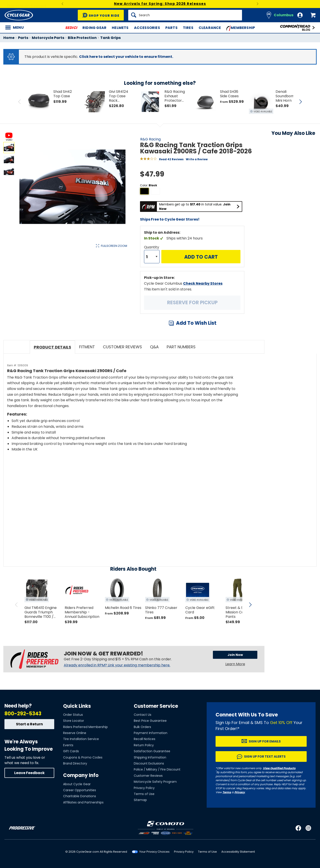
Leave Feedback (29, 773)
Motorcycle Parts (48, 38)
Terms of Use (144, 794)
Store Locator (74, 721)
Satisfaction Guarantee (152, 751)
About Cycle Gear (77, 784)
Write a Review (197, 159)
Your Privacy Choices (154, 852)
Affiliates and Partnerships (83, 802)
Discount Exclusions (149, 763)
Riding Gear (94, 28)
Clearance (210, 28)
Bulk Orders (142, 727)
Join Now (235, 655)
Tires (188, 28)
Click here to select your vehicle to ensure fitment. (126, 57)
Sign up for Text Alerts (265, 756)
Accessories (147, 28)
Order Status (73, 715)
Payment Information (151, 733)
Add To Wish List (196, 323)
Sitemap (140, 800)
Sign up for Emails (265, 741)
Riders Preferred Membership (85, 727)
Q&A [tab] (154, 347)
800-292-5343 (23, 714)
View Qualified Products (279, 768)
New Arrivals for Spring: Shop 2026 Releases (160, 4)
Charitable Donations (80, 796)
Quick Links (77, 706)
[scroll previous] (16, 605)
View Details (72, 293)
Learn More (235, 664)
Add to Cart (201, 257)
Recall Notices (145, 739)
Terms (227, 792)
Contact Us (143, 715)
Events (68, 745)
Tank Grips (110, 38)
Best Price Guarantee (150, 721)
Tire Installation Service (81, 739)
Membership (241, 28)
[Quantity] (152, 257)
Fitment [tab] (87, 347)
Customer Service (156, 706)
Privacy (240, 792)
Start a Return (29, 724)
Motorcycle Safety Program (155, 782)
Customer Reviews (148, 776)
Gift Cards (71, 751)
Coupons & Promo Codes (83, 757)
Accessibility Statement (238, 852)
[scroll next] (250, 605)
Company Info (81, 775)
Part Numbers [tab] (181, 347)
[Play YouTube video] (124, 495)
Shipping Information (150, 757)
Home (9, 38)
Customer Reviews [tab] (122, 347)
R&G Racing (150, 139)
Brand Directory (75, 763)
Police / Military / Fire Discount (157, 769)
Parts (171, 28)
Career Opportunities (80, 790)
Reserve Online (75, 733)
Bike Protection (82, 38)
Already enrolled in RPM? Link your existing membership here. (117, 665)
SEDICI (71, 28)
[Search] (185, 15)
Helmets (120, 28)
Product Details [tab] (52, 347)
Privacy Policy (144, 788)
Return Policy (144, 745)
